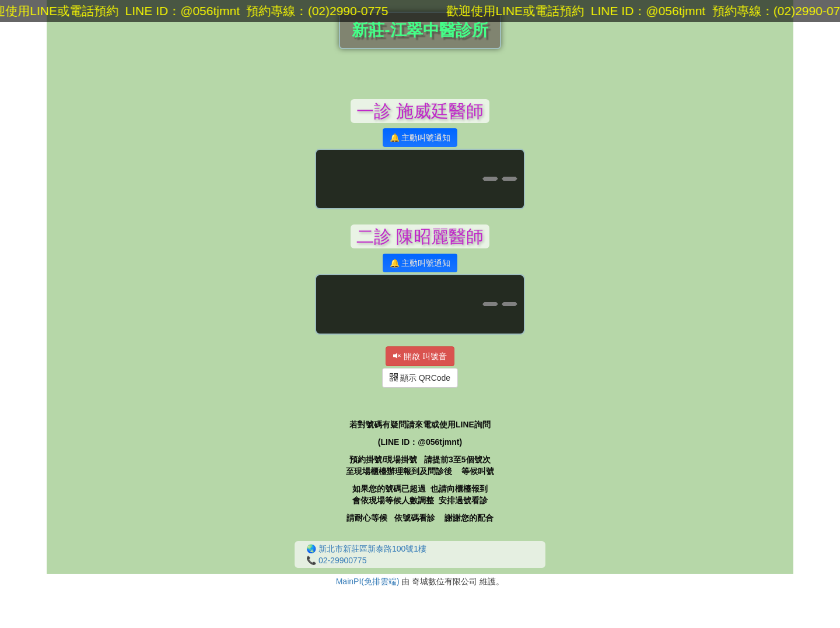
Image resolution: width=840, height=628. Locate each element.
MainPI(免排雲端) (368, 581)
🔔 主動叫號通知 (420, 138)
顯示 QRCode (420, 378)
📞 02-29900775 (336, 560)
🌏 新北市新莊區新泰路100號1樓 (366, 549)
